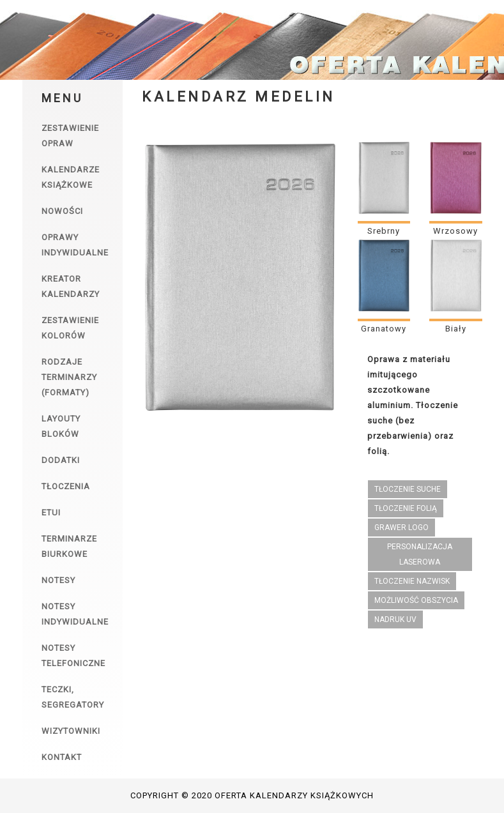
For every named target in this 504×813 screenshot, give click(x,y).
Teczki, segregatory (73, 697)
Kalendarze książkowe (71, 177)
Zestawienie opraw (70, 136)
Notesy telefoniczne (73, 656)
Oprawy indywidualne (75, 245)
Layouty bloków (61, 426)
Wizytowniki (71, 731)
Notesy (58, 580)
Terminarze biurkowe (69, 546)
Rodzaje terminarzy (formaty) (69, 377)
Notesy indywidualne (75, 614)
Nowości (62, 211)
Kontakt (62, 757)
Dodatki (61, 460)
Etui (51, 513)
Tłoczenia (66, 486)
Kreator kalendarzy (71, 286)
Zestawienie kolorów (70, 328)
